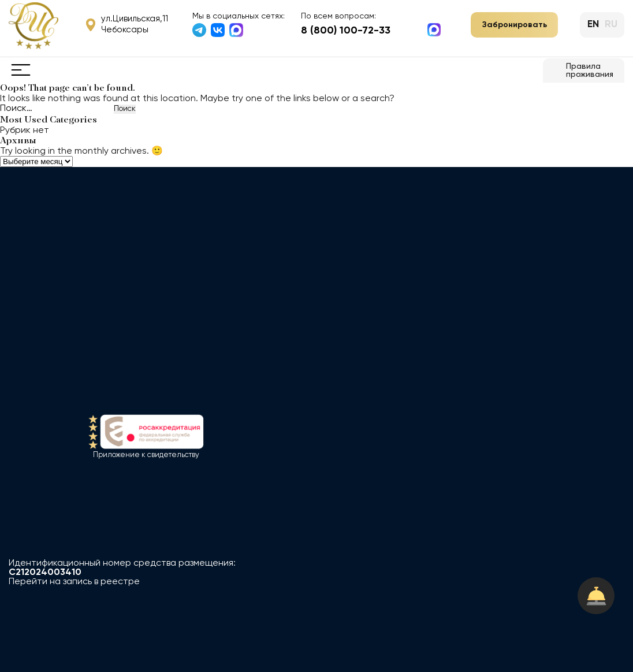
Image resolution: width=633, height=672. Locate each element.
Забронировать (515, 25)
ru (611, 25)
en (593, 25)
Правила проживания (582, 70)
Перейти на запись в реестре (74, 582)
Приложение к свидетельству (146, 455)
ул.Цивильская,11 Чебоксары (127, 24)
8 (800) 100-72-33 (346, 31)
